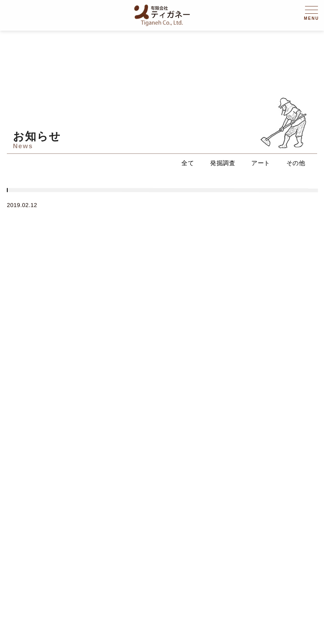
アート (261, 163)
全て (188, 163)
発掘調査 (223, 163)
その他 (296, 163)
